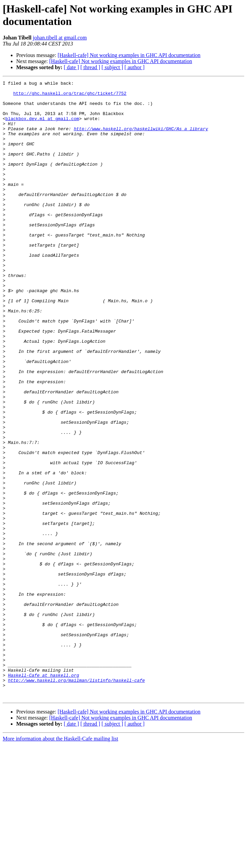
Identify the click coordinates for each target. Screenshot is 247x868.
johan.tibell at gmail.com (60, 38)
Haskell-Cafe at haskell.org (44, 794)
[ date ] (71, 67)
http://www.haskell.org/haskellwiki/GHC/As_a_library (141, 139)
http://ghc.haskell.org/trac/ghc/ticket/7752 (70, 96)
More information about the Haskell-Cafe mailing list (60, 862)
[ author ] (135, 67)
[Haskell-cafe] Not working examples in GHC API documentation (129, 55)
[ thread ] (90, 67)
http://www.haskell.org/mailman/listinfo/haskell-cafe (77, 801)
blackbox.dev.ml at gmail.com (42, 127)
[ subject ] (112, 67)
